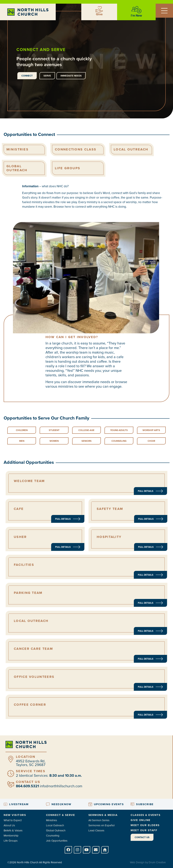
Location (26, 757)
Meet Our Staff (144, 830)
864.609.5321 (27, 786)
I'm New (136, 16)
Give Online (141, 820)
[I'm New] (136, 10)
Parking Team (62, 594)
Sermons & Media (103, 815)
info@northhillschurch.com (61, 786)
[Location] (11, 759)
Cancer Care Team (64, 650)
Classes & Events (146, 815)
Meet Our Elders (145, 825)
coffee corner (62, 706)
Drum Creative (157, 862)
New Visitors (15, 815)
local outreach (63, 622)
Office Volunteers (64, 678)
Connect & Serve (61, 815)
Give (99, 14)
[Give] (99, 9)
